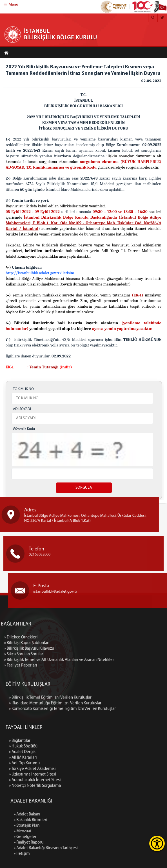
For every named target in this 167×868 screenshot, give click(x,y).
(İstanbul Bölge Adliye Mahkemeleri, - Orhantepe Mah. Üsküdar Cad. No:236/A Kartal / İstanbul (83, 223)
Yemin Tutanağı (44, 367)
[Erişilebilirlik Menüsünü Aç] (157, 843)
